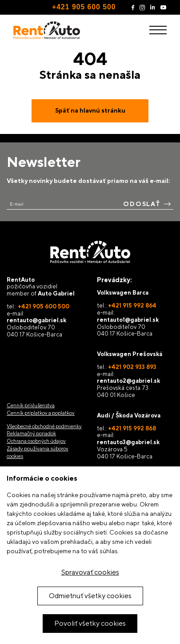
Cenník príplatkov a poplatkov (41, 413)
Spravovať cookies (90, 572)
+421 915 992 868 (132, 428)
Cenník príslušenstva (31, 405)
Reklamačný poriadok (31, 433)
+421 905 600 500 (84, 7)
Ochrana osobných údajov (36, 441)
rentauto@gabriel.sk (36, 320)
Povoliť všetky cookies (90, 623)
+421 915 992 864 (132, 306)
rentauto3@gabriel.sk (128, 442)
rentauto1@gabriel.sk (128, 320)
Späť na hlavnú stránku (90, 110)
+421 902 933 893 (132, 367)
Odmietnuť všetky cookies (90, 596)
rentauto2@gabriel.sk (128, 381)
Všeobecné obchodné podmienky (44, 426)
